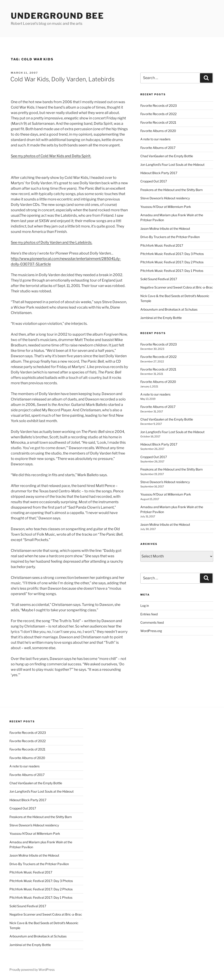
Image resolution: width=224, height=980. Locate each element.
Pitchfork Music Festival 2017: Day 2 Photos (172, 262)
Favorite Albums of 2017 (158, 148)
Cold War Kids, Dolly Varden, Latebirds (62, 79)
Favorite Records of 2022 (158, 114)
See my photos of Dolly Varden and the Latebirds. (52, 242)
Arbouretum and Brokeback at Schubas (169, 309)
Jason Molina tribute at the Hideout (165, 229)
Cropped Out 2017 (154, 181)
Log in (145, 606)
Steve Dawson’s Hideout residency (165, 198)
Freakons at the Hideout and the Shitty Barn (171, 190)
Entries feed (149, 614)
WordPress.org (151, 631)
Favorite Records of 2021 (158, 122)
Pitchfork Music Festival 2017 (162, 245)
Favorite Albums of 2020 (158, 131)
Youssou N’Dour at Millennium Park (166, 207)
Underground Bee (57, 16)
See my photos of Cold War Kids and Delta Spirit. (51, 156)
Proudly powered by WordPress (32, 970)
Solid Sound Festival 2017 (159, 279)
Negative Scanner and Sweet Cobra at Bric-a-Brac (177, 287)
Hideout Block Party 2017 (159, 173)
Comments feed (152, 622)
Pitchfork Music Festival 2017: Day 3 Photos (172, 254)
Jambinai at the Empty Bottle (161, 318)
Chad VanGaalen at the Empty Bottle (167, 156)
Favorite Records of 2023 (159, 106)
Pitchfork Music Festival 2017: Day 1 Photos (172, 271)
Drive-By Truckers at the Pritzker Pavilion (170, 237)
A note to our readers (155, 139)
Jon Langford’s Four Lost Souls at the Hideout (172, 165)
